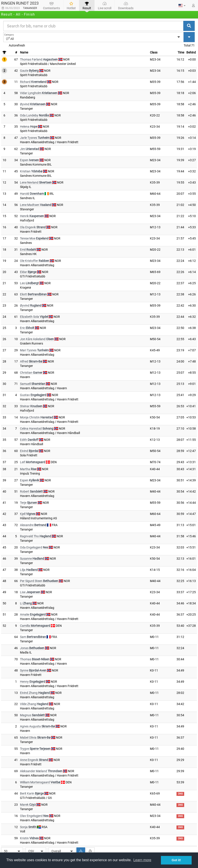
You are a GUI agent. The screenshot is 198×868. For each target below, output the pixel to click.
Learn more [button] (142, 860)
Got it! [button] (176, 860)
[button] (182, 5)
